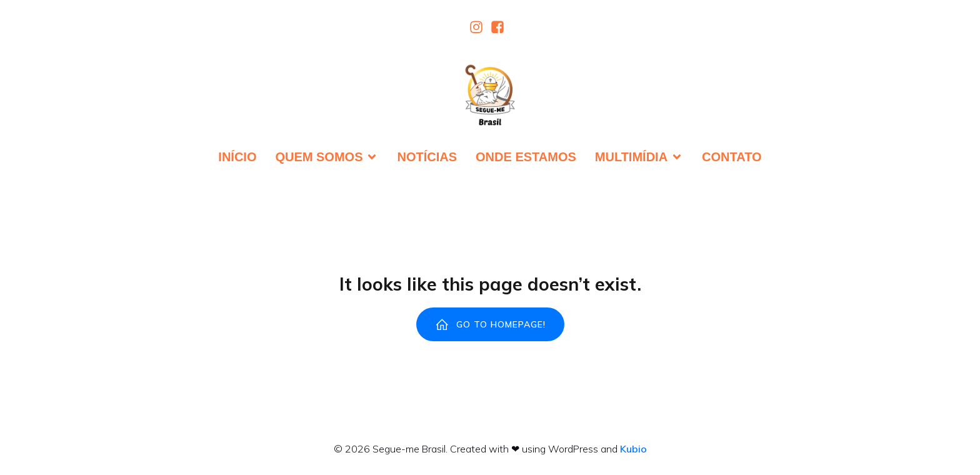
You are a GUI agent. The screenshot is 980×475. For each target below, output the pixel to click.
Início (237, 157)
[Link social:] (479, 27)
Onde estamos (526, 157)
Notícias (427, 157)
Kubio (633, 449)
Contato (732, 157)
